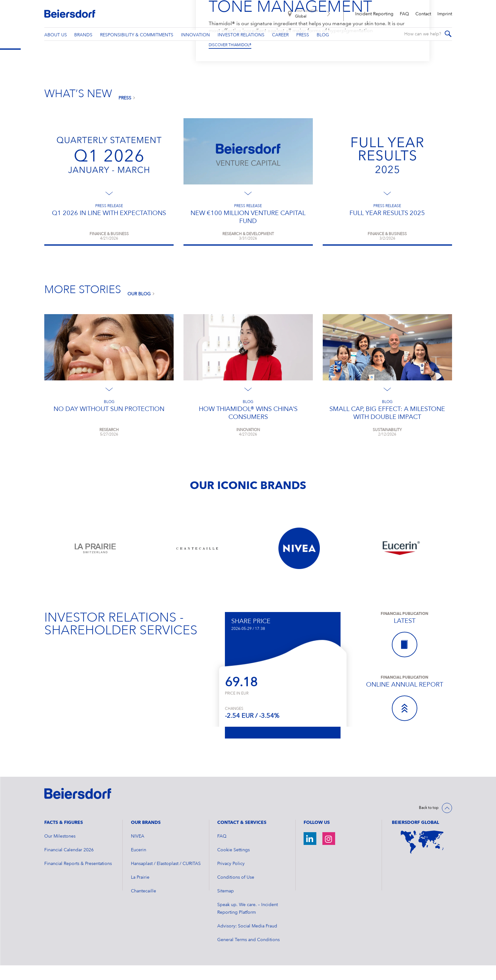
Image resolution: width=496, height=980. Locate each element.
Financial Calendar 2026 (69, 865)
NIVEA (138, 851)
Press (125, 113)
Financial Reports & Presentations (78, 878)
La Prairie (140, 892)
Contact (423, 14)
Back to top (429, 823)
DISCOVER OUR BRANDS (231, 60)
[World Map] (422, 857)
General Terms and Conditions (248, 955)
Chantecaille (144, 906)
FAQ (404, 14)
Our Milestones (60, 851)
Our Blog (139, 309)
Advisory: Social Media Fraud (247, 941)
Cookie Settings (234, 865)
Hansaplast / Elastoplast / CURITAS (166, 878)
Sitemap (226, 906)
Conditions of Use (236, 892)
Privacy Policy (231, 878)
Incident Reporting (374, 14)
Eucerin (139, 865)
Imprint (445, 14)
